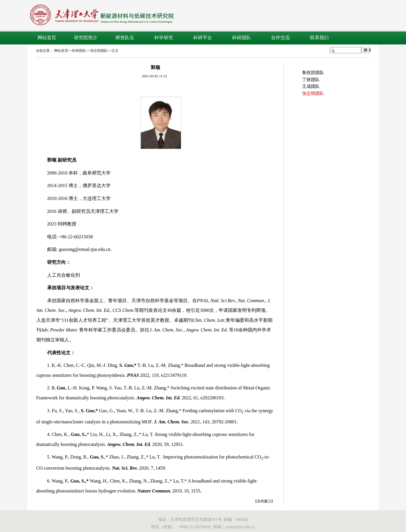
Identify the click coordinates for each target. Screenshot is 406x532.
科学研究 (164, 38)
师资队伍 (125, 38)
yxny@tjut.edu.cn (240, 527)
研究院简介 (86, 38)
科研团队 (241, 38)
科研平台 (203, 38)
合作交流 (280, 38)
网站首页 (47, 38)
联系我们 (319, 38)
